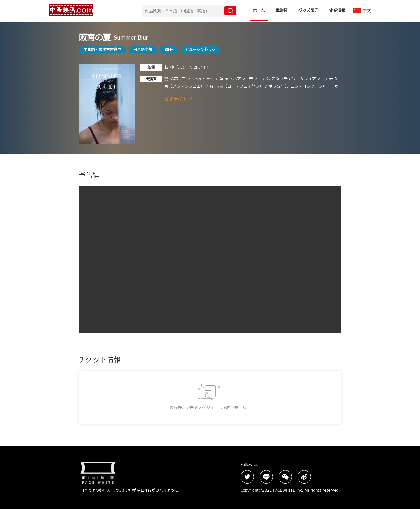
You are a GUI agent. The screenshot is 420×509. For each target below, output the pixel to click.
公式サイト (178, 99)
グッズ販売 (308, 11)
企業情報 (337, 11)
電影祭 (282, 11)
